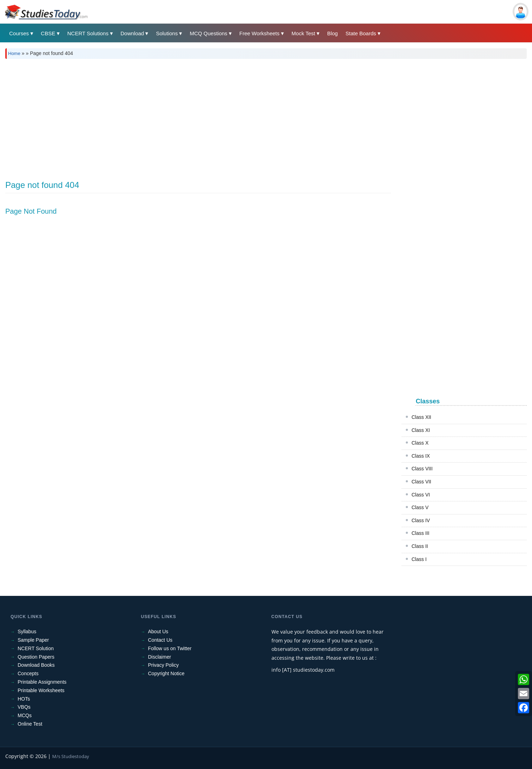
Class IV (421, 520)
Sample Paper (33, 640)
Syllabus (27, 631)
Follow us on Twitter (170, 648)
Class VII (421, 482)
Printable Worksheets (41, 690)
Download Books (36, 665)
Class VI (421, 495)
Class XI (421, 430)
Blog (332, 33)
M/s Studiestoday (71, 756)
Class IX (421, 456)
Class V (420, 507)
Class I (419, 559)
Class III (420, 533)
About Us (158, 631)
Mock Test (303, 33)
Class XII (421, 417)
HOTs (24, 699)
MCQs (25, 715)
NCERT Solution (36, 648)
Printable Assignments (42, 682)
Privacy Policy (163, 665)
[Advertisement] (217, 117)
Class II (420, 546)
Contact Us (160, 640)
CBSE (48, 33)
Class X (420, 443)
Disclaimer (160, 657)
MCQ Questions (209, 33)
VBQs (24, 707)
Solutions (167, 33)
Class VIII (422, 469)
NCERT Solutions (88, 33)
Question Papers (36, 657)
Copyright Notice (166, 673)
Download (132, 33)
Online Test (30, 724)
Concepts (28, 673)
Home (14, 53)
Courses (19, 33)
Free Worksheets (259, 33)
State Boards (361, 33)
